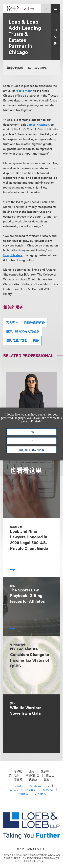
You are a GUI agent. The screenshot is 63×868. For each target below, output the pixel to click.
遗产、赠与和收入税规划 (23, 331)
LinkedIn (18, 786)
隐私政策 (48, 790)
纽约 (31, 771)
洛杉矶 (18, 771)
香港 (46, 779)
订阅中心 (40, 794)
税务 (36, 340)
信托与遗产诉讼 (34, 323)
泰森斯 (18, 779)
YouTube (14, 790)
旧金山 (50, 775)
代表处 (33, 779)
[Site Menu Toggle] (55, 9)
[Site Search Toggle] (46, 9)
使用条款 (23, 794)
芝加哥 (45, 771)
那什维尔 (14, 775)
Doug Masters (13, 255)
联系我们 (31, 790)
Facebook (35, 786)
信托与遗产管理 (17, 340)
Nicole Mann (24, 90)
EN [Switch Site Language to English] (25, 9)
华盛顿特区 (33, 775)
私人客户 (12, 323)
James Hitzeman (38, 124)
